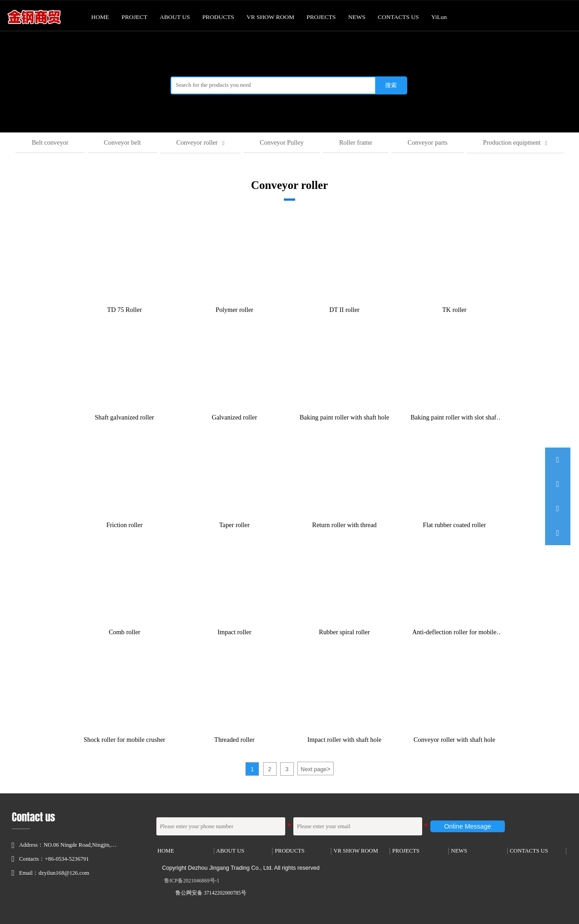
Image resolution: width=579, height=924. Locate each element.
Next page (315, 768)
